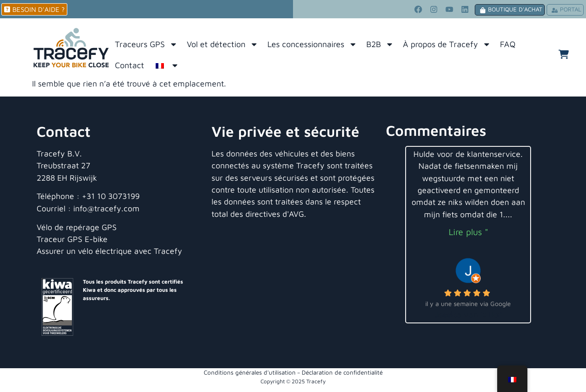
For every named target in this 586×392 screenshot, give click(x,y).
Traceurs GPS (146, 44)
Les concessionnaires (312, 44)
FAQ (508, 44)
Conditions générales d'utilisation (250, 372)
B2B (380, 44)
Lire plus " (468, 232)
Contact (130, 65)
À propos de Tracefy (447, 44)
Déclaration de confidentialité (342, 372)
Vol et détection (222, 44)
